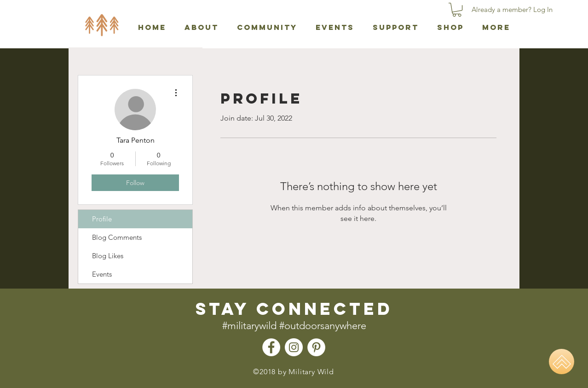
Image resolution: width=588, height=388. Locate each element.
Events (102, 274)
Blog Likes (108, 256)
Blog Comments (117, 237)
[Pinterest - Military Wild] (316, 347)
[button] (457, 10)
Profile (102, 219)
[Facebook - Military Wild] (271, 347)
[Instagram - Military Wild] (294, 347)
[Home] (562, 362)
